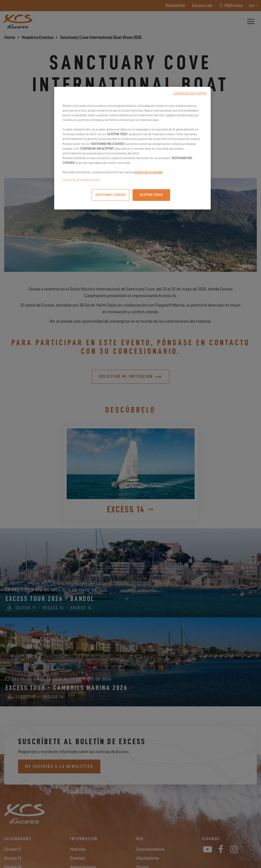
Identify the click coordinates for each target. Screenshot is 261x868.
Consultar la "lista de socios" (81, 180)
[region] (132, 148)
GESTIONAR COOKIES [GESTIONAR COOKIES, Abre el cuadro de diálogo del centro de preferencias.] (110, 195)
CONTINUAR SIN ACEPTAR (190, 93)
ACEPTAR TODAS (151, 195)
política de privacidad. (149, 172)
